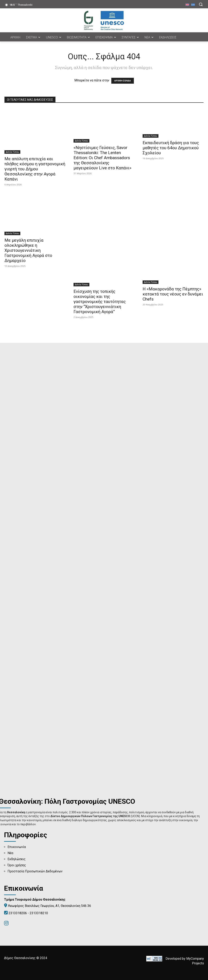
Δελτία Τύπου (12, 152)
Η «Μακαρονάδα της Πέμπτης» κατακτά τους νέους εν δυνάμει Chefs (173, 294)
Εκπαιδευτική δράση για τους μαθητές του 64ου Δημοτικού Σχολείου (171, 148)
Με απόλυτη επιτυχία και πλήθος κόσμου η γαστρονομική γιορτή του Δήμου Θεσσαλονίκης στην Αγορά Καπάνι (35, 169)
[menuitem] (187, 5)
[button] (201, 4)
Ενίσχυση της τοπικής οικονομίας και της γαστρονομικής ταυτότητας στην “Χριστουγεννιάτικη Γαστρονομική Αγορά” (100, 302)
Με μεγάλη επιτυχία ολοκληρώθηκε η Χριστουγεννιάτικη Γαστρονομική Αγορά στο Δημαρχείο (28, 250)
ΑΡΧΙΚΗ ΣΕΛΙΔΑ (123, 81)
